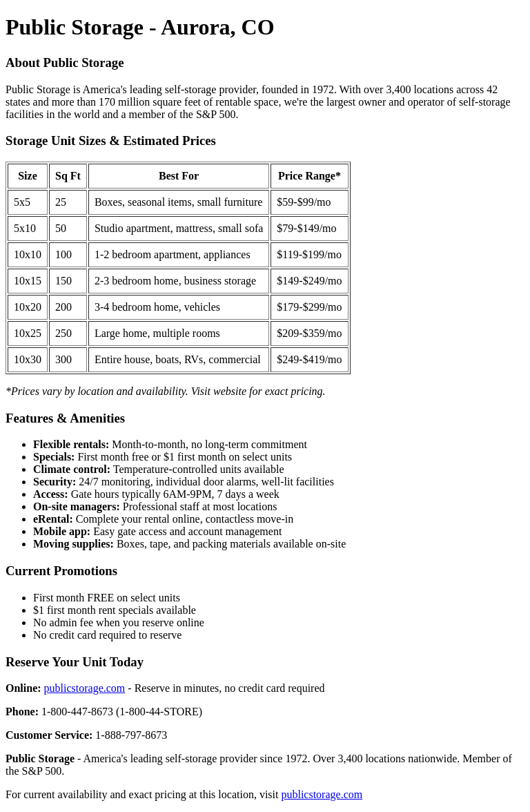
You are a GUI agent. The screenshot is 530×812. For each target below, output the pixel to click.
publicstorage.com (85, 688)
